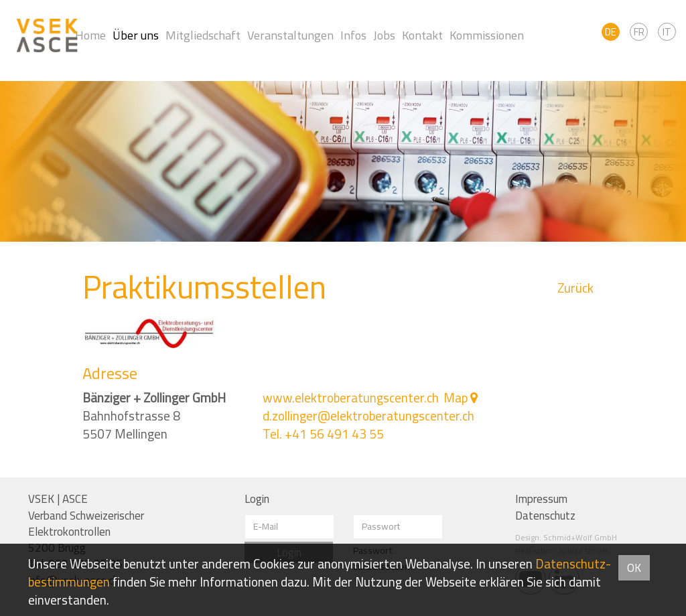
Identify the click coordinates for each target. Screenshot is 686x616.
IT (667, 32)
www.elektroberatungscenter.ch (351, 398)
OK (634, 568)
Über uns (136, 35)
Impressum (541, 499)
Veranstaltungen (290, 35)
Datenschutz (545, 516)
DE (611, 32)
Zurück (575, 288)
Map (456, 398)
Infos (353, 35)
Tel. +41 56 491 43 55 (323, 434)
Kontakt (422, 35)
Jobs (384, 35)
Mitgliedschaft (203, 35)
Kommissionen (487, 35)
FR (639, 32)
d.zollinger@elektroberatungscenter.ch (368, 416)
